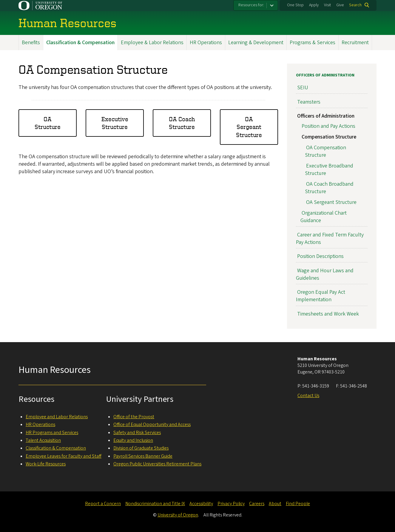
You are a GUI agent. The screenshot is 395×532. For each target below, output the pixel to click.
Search (355, 5)
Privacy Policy (231, 504)
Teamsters (309, 102)
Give (340, 5)
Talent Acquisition (43, 440)
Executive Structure (115, 123)
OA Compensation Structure (325, 151)
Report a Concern (103, 504)
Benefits (31, 43)
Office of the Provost (134, 417)
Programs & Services (313, 43)
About (275, 504)
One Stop (295, 5)
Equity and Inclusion (133, 440)
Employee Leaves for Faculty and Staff (64, 456)
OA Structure (48, 123)
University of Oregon (178, 515)
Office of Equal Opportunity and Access (152, 425)
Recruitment (355, 43)
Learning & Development (256, 43)
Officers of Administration (325, 75)
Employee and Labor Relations (57, 417)
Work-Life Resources (46, 464)
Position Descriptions (320, 256)
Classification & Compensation (80, 43)
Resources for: (251, 5)
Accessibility (201, 504)
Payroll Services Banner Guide (143, 456)
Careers (257, 504)
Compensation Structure (329, 137)
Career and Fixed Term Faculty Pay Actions (330, 238)
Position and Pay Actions (328, 126)
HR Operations (206, 43)
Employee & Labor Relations (152, 43)
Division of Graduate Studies (141, 448)
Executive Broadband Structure (329, 170)
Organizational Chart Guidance (324, 217)
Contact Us (308, 396)
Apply (314, 5)
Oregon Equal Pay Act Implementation (321, 296)
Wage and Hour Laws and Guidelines (325, 274)
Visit (327, 5)
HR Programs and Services (52, 433)
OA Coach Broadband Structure (329, 188)
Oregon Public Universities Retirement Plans (157, 464)
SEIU (303, 88)
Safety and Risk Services (137, 433)
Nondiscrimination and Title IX (155, 504)
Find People (298, 504)
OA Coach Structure (182, 123)
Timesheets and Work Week (328, 314)
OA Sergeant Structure (249, 127)
